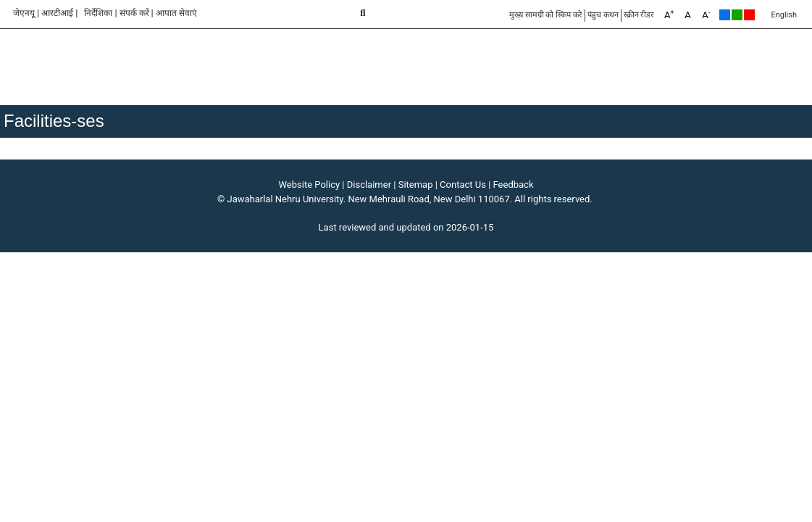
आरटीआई (57, 13)
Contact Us (463, 185)
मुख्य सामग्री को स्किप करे (546, 15)
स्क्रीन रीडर (639, 15)
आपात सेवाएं (176, 13)
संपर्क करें (134, 13)
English (784, 15)
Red (749, 15)
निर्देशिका (98, 13)
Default (725, 15)
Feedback (514, 185)
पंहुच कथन (603, 15)
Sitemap (416, 185)
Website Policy (310, 185)
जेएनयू (24, 13)
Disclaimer (369, 185)
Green (737, 15)
